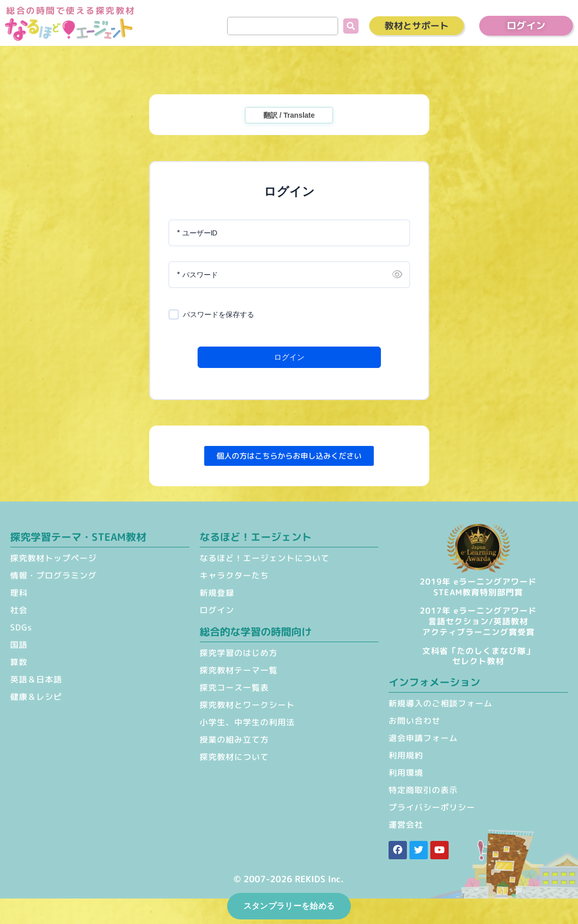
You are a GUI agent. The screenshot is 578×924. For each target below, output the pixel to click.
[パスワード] (289, 275)
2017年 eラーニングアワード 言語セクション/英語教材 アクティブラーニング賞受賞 (478, 621)
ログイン (289, 357)
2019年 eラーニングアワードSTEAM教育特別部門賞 (478, 587)
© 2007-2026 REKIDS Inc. (289, 879)
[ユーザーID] (289, 233)
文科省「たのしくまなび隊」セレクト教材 (478, 656)
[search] (283, 26)
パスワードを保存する (218, 315)
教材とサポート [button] (417, 26)
